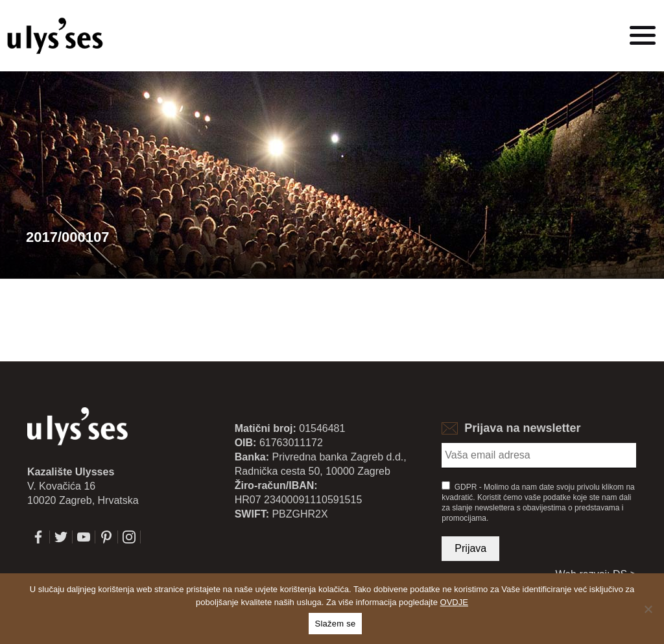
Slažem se (336, 624)
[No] (648, 609)
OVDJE (454, 602)
